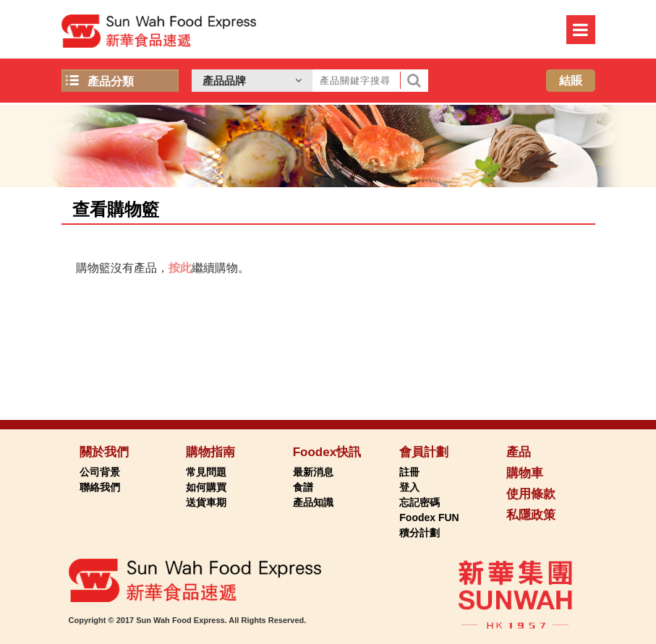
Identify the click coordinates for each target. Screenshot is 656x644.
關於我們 (104, 452)
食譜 (303, 487)
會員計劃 (424, 452)
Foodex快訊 (327, 452)
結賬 (571, 81)
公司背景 (100, 472)
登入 (409, 487)
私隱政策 (531, 515)
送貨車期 (206, 502)
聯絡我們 (100, 487)
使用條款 (531, 494)
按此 (180, 268)
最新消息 (313, 472)
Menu (580, 30)
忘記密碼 (419, 502)
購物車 (525, 473)
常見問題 (206, 472)
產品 (519, 452)
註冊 (409, 472)
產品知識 (313, 502)
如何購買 (206, 487)
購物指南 (210, 452)
